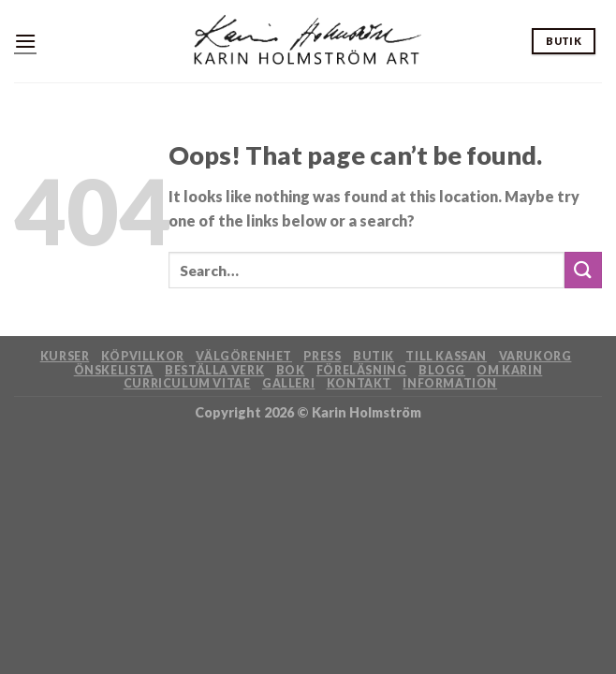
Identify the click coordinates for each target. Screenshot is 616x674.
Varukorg (535, 356)
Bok (291, 370)
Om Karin (509, 370)
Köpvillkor (143, 356)
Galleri (288, 383)
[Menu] (25, 41)
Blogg (442, 370)
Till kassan (446, 356)
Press (322, 356)
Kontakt (359, 383)
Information (450, 383)
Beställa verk (214, 370)
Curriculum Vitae (187, 383)
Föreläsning (362, 370)
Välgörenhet (244, 356)
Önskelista (114, 370)
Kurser (65, 356)
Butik (374, 356)
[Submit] (583, 270)
